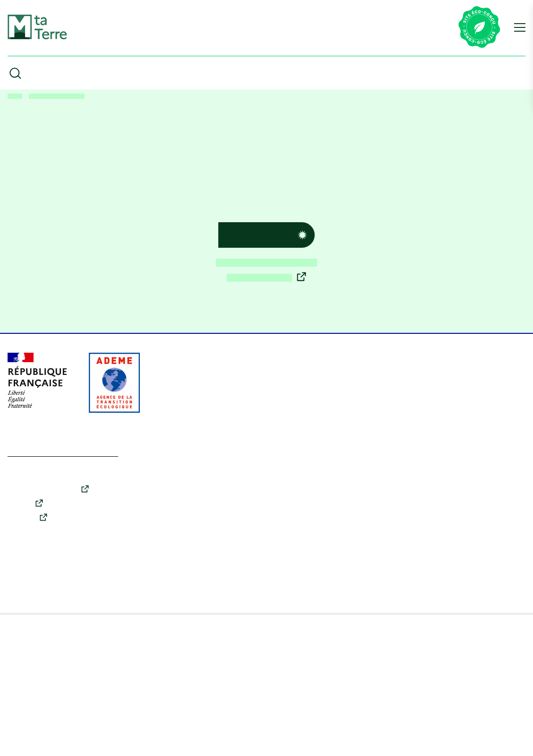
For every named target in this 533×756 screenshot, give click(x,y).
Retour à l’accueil (258, 263)
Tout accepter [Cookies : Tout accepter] (63, 709)
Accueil (16, 96)
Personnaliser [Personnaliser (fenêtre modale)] (63, 650)
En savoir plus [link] (68, 720)
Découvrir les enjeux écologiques (267, 291)
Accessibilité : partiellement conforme (69, 742)
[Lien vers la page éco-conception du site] (479, 28)
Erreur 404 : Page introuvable (65, 96)
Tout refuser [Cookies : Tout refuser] (63, 678)
